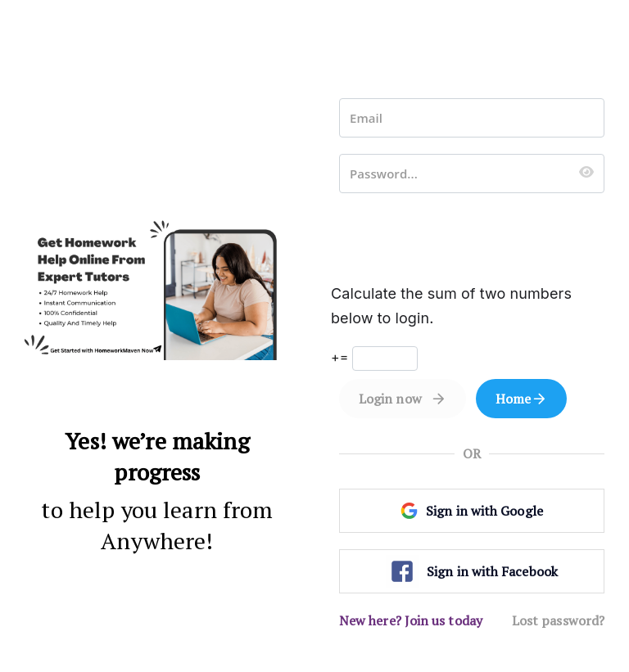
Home (513, 399)
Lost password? (558, 620)
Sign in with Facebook (472, 571)
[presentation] (464, 241)
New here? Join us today (411, 620)
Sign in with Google (472, 511)
